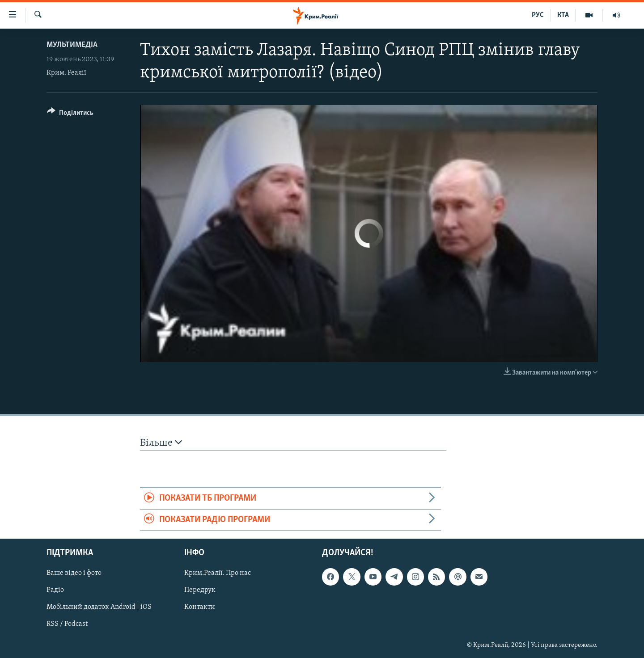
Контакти (200, 607)
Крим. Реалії (66, 73)
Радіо (55, 591)
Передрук (200, 591)
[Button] (70, 114)
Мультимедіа (72, 45)
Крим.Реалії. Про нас (218, 573)
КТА (563, 15)
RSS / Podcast (67, 624)
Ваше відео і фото (74, 573)
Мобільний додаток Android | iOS (99, 607)
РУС (538, 15)
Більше (161, 443)
